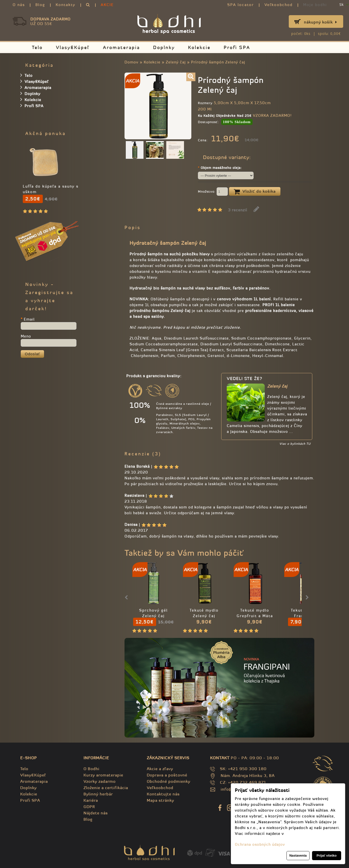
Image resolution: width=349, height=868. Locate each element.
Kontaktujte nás (163, 794)
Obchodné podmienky (169, 781)
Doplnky (164, 47)
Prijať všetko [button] (327, 855)
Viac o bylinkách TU (295, 444)
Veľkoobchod (279, 5)
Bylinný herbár (98, 794)
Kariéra (91, 800)
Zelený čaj (176, 62)
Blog (40, 5)
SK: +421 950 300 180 (243, 769)
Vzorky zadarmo (100, 781)
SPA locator (241, 5)
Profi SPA (237, 47)
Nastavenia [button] (298, 855)
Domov (131, 62)
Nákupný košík (321, 22)
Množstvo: (213, 192)
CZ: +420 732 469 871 (243, 782)
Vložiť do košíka (255, 192)
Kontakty (66, 5)
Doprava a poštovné (167, 775)
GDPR (89, 807)
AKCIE (107, 5)
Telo (37, 47)
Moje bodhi (315, 5)
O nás (19, 5)
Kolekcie (199, 47)
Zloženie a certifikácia (106, 788)
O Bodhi (91, 769)
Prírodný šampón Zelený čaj (218, 62)
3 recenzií (238, 210)
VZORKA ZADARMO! (272, 115)
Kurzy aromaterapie (103, 775)
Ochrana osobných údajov (260, 844)
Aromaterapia (121, 47)
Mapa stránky (160, 800)
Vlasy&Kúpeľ (73, 47)
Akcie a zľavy (160, 769)
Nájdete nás (96, 813)
